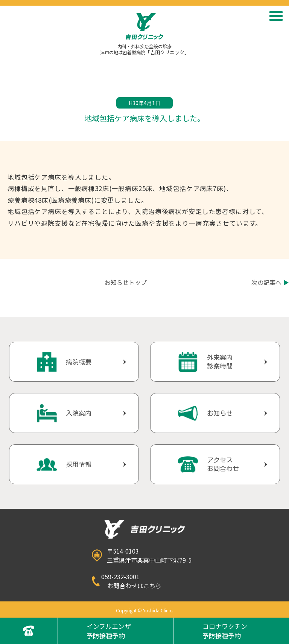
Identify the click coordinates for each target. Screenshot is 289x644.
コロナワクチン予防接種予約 (225, 631)
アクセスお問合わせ (223, 464)
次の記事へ (270, 282)
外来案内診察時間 (220, 362)
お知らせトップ (126, 282)
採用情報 (79, 464)
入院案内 (79, 413)
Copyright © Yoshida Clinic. (144, 610)
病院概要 (79, 362)
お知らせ (220, 413)
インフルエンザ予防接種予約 (109, 631)
